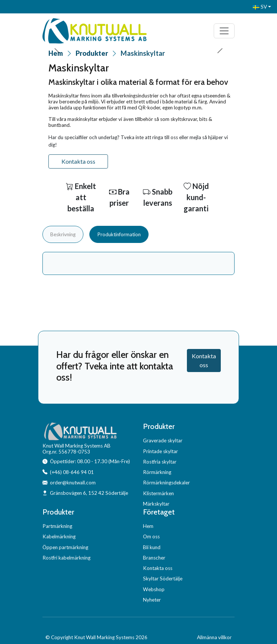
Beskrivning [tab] (63, 234)
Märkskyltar (156, 504)
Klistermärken (158, 493)
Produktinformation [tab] (119, 234)
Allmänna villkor (214, 637)
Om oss (151, 536)
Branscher (154, 558)
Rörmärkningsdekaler (166, 483)
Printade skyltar (160, 451)
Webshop (154, 589)
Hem (148, 526)
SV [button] (260, 7)
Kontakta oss (78, 161)
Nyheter (152, 600)
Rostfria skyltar (160, 462)
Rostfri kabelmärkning (66, 558)
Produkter (92, 53)
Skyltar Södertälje (163, 579)
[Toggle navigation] (224, 31)
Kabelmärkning (59, 536)
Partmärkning (57, 526)
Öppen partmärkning (65, 547)
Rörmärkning (157, 472)
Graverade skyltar (163, 440)
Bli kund (152, 547)
